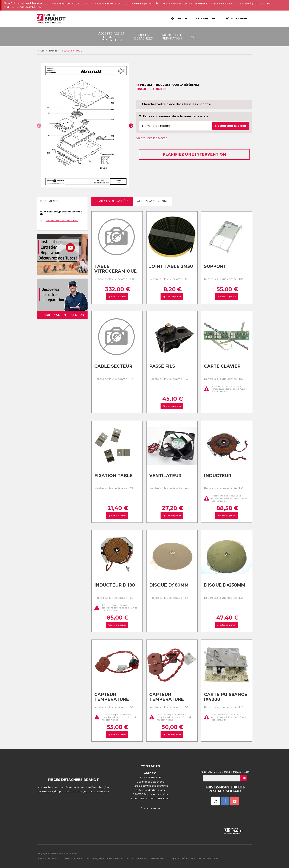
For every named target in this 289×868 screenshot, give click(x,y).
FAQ (192, 37)
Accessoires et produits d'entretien (111, 37)
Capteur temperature (112, 697)
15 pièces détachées (112, 201)
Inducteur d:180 (115, 585)
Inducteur (218, 476)
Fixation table (114, 476)
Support (215, 266)
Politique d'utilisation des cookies (147, 858)
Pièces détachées (143, 37)
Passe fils (162, 366)
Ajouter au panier (117, 297)
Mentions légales (94, 858)
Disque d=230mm (225, 585)
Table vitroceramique (116, 269)
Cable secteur (113, 366)
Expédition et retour (116, 858)
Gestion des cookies (208, 858)
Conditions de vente (71, 858)
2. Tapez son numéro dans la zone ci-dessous (174, 116)
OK (244, 778)
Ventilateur (165, 476)
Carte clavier (222, 366)
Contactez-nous (150, 808)
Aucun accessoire (153, 201)
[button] (39, 126)
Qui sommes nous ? (47, 858)
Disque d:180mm (169, 585)
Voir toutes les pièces (152, 138)
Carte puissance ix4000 (226, 697)
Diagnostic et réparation (172, 37)
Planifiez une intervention (194, 154)
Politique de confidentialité (181, 858)
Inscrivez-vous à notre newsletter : (225, 772)
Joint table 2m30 (171, 266)
